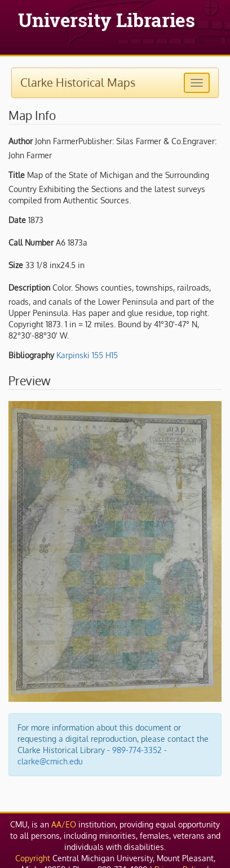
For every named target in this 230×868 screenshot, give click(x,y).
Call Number (31, 242)
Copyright (33, 858)
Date (17, 220)
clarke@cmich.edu (50, 761)
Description (29, 288)
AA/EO (64, 824)
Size (16, 265)
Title (17, 175)
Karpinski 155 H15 (87, 355)
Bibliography (31, 355)
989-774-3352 (137, 750)
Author (21, 141)
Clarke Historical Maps (78, 82)
